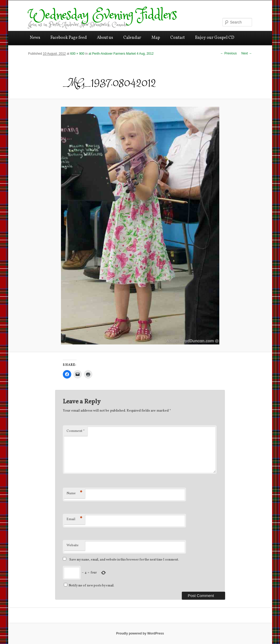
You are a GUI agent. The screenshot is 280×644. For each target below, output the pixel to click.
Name (74, 493)
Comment (76, 431)
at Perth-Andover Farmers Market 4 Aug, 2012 (121, 54)
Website (73, 545)
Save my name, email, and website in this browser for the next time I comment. (124, 560)
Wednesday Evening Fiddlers (103, 15)
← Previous (229, 53)
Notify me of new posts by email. (91, 586)
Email (74, 519)
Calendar (132, 38)
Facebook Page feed (69, 38)
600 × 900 (77, 54)
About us (105, 38)
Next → (246, 53)
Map (156, 38)
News (35, 38)
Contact (177, 38)
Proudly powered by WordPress (140, 633)
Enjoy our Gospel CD (215, 38)
